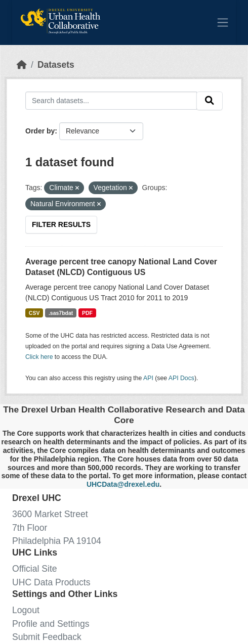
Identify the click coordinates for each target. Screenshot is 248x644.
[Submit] (210, 101)
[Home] (22, 65)
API (148, 378)
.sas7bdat (61, 313)
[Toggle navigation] (223, 22)
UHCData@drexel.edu (123, 484)
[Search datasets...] (111, 100)
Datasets (56, 65)
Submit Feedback (47, 637)
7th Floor (30, 528)
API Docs (181, 378)
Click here (39, 357)
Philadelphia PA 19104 (57, 541)
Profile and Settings (51, 624)
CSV (34, 313)
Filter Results (61, 224)
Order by (40, 131)
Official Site (35, 569)
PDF (87, 313)
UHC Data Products (51, 582)
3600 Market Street (50, 514)
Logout (26, 610)
